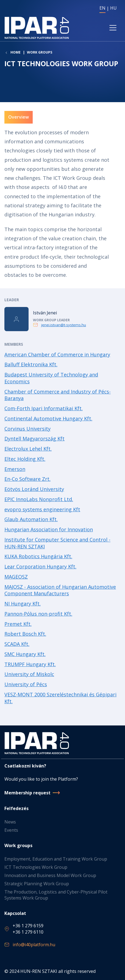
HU (113, 8)
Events (11, 830)
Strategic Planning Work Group (37, 884)
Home (16, 52)
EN (102, 8)
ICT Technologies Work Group (36, 867)
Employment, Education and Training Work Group (56, 859)
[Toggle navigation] (113, 28)
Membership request (27, 793)
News (10, 822)
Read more (63, 319)
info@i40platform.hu (34, 945)
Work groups (40, 52)
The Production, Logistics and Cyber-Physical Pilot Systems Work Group (56, 895)
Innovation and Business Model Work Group (50, 875)
